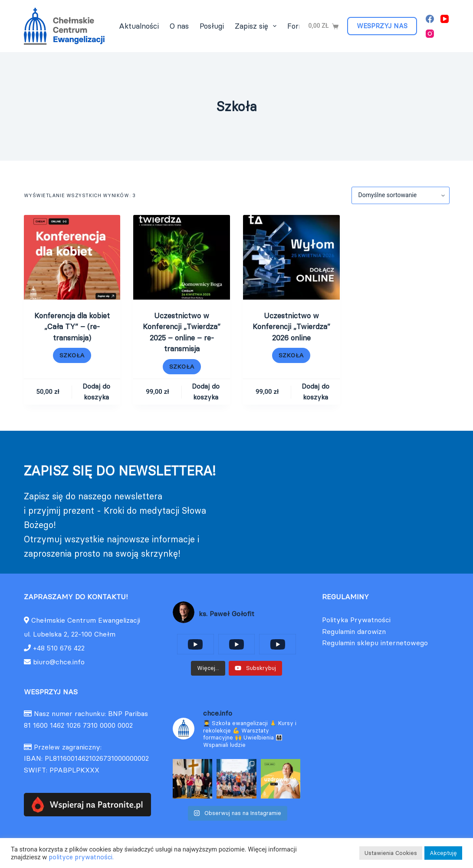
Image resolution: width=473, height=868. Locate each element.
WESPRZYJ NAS (382, 26)
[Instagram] (430, 34)
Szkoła (72, 355)
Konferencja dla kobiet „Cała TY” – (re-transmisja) (72, 327)
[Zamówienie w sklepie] (401, 195)
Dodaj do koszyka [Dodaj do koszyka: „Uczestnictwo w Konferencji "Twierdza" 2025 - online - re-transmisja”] (206, 392)
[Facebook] (430, 19)
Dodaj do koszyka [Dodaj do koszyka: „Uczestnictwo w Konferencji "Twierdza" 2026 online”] (315, 392)
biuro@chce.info (54, 662)
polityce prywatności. (81, 857)
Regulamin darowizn (354, 631)
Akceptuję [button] (443, 853)
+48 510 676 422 (59, 648)
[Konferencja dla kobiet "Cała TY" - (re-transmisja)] (72, 257)
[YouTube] (445, 19)
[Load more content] (208, 668)
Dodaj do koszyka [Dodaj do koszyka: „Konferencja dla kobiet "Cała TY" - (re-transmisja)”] (96, 392)
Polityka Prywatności (356, 620)
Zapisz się (257, 26)
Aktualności (139, 26)
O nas (179, 26)
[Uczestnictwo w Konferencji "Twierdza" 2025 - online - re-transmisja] (182, 257)
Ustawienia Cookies (391, 853)
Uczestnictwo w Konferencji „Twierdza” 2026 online (291, 327)
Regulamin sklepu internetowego (375, 643)
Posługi (212, 26)
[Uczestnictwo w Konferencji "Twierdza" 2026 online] (291, 257)
